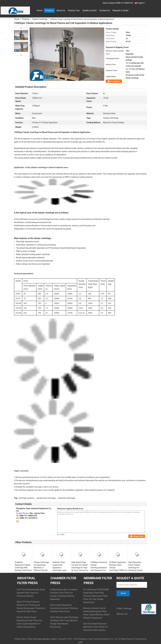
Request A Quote (120, 10)
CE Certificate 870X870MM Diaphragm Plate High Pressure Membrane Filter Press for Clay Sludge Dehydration (96, 596)
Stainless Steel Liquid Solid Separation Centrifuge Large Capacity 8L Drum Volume (60, 569)
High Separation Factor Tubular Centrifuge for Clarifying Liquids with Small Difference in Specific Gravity (135, 570)
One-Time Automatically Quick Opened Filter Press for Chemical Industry (31, 593)
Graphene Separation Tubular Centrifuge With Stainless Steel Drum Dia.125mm (23, 568)
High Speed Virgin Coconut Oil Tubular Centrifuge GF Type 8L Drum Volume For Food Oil (80, 568)
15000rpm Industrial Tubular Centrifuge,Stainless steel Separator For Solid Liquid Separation (99, 569)
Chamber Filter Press (63, 581)
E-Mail (119, 608)
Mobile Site (122, 614)
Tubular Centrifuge (40, 19)
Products (49, 10)
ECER (80, 642)
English (141, 3)
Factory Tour (74, 10)
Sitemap (128, 608)
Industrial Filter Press (27, 581)
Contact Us (105, 10)
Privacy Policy (20, 639)
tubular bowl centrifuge (46, 498)
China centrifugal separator (39, 639)
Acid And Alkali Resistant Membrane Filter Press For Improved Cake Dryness (96, 627)
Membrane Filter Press (98, 581)
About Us (61, 10)
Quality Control (89, 10)
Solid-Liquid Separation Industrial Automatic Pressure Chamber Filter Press (64, 608)
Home (39, 10)
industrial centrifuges (67, 498)
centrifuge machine (26, 498)
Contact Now (115, 81)
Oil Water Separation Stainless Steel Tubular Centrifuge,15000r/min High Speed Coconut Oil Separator (118, 569)
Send (123, 593)
